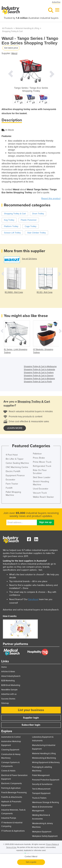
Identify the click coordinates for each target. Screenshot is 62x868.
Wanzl (14, 53)
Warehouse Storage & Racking (45, 802)
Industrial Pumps (9, 818)
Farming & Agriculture (11, 788)
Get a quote (31, 862)
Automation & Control (11, 737)
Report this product (51, 198)
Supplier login (31, 718)
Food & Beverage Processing (14, 793)
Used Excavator (41, 489)
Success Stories (8, 699)
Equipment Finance (15, 475)
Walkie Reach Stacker (43, 497)
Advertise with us (9, 694)
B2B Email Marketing (11, 685)
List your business (31, 710)
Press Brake (39, 458)
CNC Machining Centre (17, 467)
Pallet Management (41, 775)
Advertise (56, 2)
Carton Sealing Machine (17, 463)
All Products (7, 28)
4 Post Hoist (12, 455)
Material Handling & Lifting (27, 28)
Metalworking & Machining (44, 758)
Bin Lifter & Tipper (15, 459)
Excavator (10, 480)
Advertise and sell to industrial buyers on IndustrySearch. (31, 610)
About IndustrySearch (11, 676)
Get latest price (11, 48)
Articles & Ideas (8, 672)
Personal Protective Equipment (46, 780)
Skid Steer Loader (42, 477)
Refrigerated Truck (42, 466)
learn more (15, 428)
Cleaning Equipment (10, 750)
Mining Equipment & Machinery (46, 762)
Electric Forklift (13, 471)
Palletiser (37, 454)
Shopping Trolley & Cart (12, 31)
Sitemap (5, 703)
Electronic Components (12, 783)
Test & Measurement (41, 789)
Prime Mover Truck (42, 462)
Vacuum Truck (40, 493)
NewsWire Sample (9, 690)
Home (4, 667)
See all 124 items (29, 259)
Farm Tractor (12, 484)
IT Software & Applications (13, 831)
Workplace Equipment (42, 832)
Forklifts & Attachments (12, 797)
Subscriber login (31, 725)
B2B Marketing (8, 681)
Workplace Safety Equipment (45, 836)
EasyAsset (33, 599)
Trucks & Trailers (39, 798)
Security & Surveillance (42, 784)
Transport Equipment (41, 793)
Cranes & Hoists (8, 771)
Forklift (9, 488)
